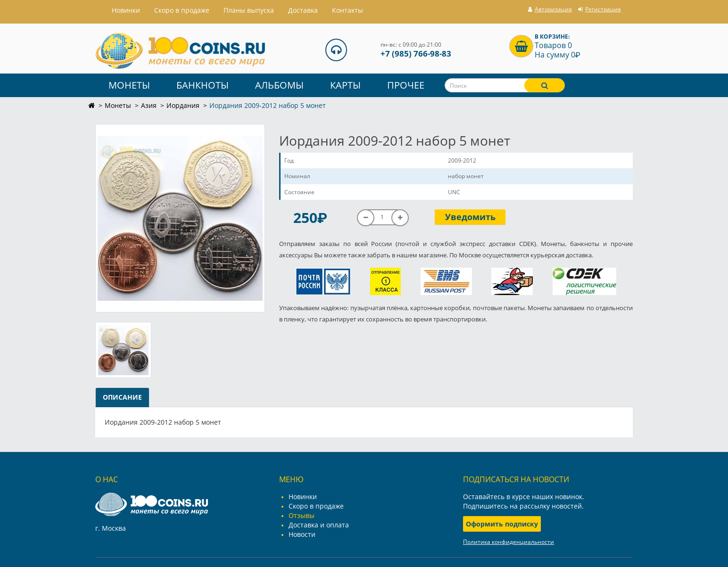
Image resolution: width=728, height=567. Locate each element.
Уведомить (470, 217)
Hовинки (126, 10)
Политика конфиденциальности (509, 542)
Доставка (303, 10)
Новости (302, 534)
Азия (149, 105)
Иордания (183, 105)
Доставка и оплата (319, 525)
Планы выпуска (249, 10)
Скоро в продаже (182, 10)
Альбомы (279, 85)
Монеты (129, 85)
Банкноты (203, 85)
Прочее (406, 85)
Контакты (347, 10)
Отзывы (302, 515)
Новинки (303, 497)
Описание (122, 397)
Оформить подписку (502, 524)
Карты (345, 85)
